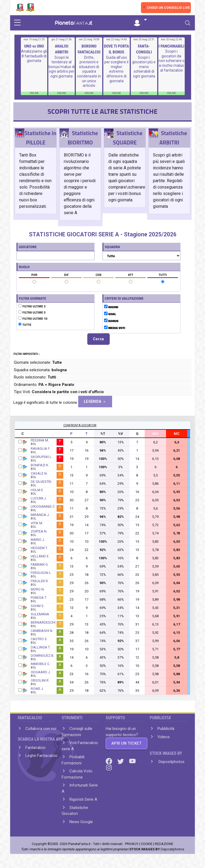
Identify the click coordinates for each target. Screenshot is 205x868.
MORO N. (38, 589)
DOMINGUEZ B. (42, 656)
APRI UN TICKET (127, 743)
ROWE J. (37, 689)
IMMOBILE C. (40, 664)
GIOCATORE (28, 247)
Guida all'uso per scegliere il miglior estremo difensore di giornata (116, 69)
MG (155, 434)
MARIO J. (38, 540)
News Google (81, 822)
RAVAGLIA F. (40, 449)
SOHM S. (38, 606)
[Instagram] (109, 767)
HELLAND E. (40, 556)
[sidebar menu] (17, 23)
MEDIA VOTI (115, 328)
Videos (164, 737)
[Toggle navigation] (188, 23)
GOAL (110, 314)
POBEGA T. (39, 598)
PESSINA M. (40, 440)
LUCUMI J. (39, 498)
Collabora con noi (41, 729)
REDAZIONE (164, 844)
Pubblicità (166, 729)
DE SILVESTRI (41, 482)
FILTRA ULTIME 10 (33, 319)
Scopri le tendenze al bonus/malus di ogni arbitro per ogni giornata (62, 67)
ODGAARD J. (41, 672)
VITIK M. (37, 523)
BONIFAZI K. (40, 465)
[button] (140, 20)
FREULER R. (40, 581)
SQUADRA (112, 247)
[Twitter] (121, 761)
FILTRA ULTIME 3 (32, 306)
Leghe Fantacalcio (41, 756)
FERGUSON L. (41, 573)
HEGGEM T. (39, 548)
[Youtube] (132, 761)
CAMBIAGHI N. (42, 631)
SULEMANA (40, 614)
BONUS (111, 321)
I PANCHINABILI (172, 46)
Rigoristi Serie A (83, 799)
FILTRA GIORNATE (32, 298)
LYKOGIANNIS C (43, 507)
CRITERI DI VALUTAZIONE (124, 298)
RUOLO (24, 267)
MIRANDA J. (40, 515)
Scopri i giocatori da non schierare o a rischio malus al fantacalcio (172, 61)
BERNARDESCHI (43, 622)
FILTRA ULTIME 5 (32, 312)
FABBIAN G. (40, 564)
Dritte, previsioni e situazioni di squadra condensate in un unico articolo (89, 72)
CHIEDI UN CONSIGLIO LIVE (168, 8)
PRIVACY (132, 844)
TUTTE (25, 325)
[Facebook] (109, 761)
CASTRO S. (39, 639)
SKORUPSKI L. (42, 457)
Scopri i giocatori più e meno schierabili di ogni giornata (144, 67)
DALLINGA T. (41, 647)
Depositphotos (171, 762)
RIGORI (111, 307)
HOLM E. (37, 490)
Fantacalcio (36, 748)
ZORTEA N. (39, 531)
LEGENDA (95, 402)
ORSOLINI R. (40, 680)
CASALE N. (39, 473)
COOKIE (147, 844)
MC (177, 434)
